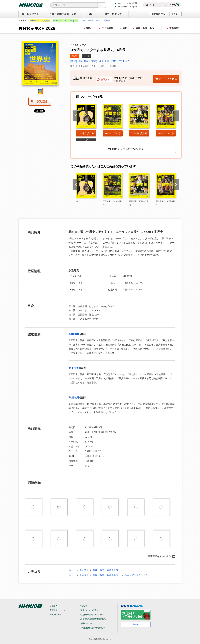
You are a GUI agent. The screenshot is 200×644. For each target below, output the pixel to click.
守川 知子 (74, 398)
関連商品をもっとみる (161, 556)
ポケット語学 (87, 21)
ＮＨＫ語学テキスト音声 (63, 14)
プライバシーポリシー (90, 610)
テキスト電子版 (103, 21)
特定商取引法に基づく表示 (92, 615)
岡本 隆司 (74, 334)
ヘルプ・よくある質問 (127, 3)
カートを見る (172, 5)
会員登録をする (158, 14)
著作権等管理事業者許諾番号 (93, 619)
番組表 (136, 624)
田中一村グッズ (113, 14)
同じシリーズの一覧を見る (126, 149)
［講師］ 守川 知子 (119, 61)
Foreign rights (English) (127, 7)
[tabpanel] (40, 64)
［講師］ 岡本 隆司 (79, 61)
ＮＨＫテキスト (30, 14)
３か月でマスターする (136, 575)
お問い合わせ (86, 623)
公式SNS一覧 (56, 615)
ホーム (72, 570)
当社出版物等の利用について (93, 628)
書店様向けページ (58, 610)
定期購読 (174, 28)
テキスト (84, 570)
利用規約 (84, 606)
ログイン (175, 14)
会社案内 (54, 606)
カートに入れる (86, 133)
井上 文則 (74, 368)
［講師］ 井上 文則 (99, 61)
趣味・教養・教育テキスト (107, 570)
